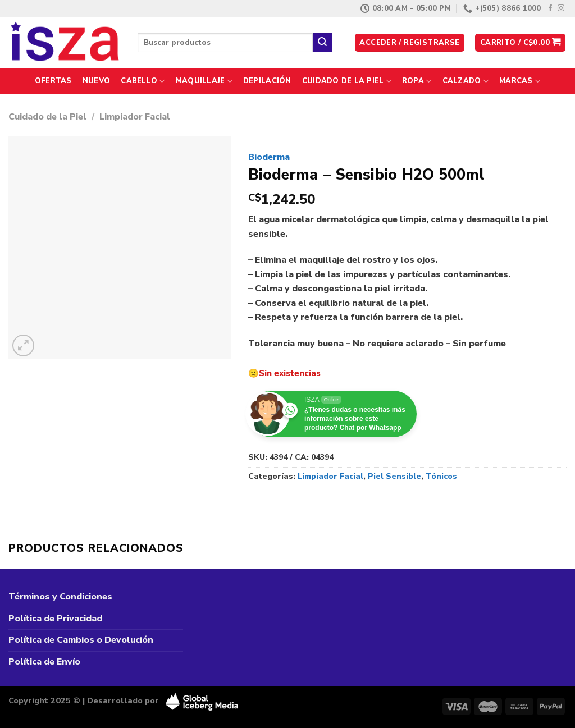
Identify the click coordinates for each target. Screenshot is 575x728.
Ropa (417, 81)
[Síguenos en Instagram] (561, 8)
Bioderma (269, 157)
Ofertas (53, 81)
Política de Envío (44, 662)
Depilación (267, 81)
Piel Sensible (394, 476)
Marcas (520, 81)
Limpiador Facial (135, 117)
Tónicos (441, 476)
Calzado (466, 81)
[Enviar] (322, 43)
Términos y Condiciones (60, 597)
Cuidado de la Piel (347, 81)
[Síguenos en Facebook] (550, 8)
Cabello (143, 81)
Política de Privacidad (55, 619)
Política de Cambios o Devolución (81, 640)
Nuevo (96, 81)
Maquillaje (204, 81)
